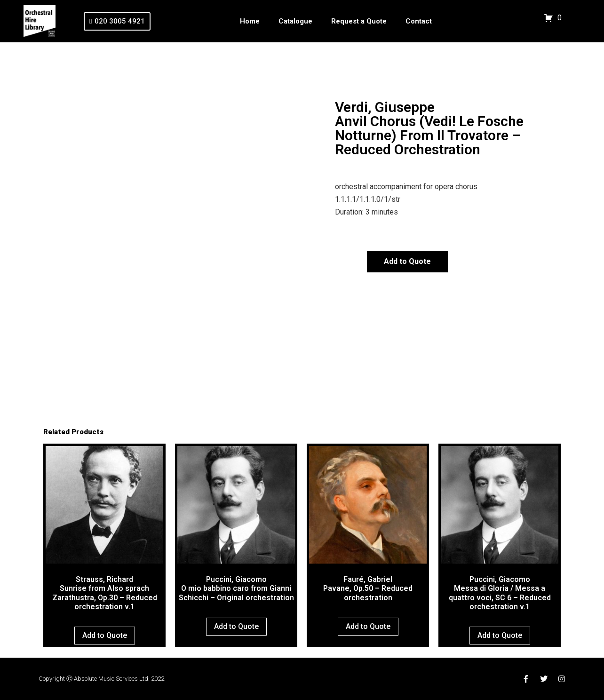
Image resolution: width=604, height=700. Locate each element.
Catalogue (295, 21)
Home (250, 21)
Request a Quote (359, 21)
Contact (419, 21)
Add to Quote (407, 261)
